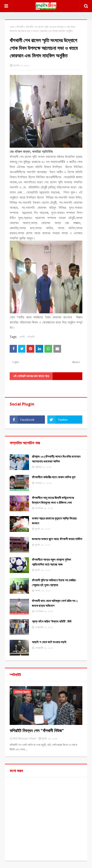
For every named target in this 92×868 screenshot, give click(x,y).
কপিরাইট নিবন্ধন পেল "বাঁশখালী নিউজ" (37, 730)
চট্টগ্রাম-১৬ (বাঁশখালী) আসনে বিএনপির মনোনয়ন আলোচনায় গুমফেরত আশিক (56, 459)
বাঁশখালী (20, 27)
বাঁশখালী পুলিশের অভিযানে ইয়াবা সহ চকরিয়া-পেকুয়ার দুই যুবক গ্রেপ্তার (54, 583)
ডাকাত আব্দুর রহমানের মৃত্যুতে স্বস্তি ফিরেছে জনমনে (54, 521)
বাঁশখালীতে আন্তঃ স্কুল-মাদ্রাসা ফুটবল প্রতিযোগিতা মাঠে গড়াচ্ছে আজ (51, 562)
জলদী (22, 337)
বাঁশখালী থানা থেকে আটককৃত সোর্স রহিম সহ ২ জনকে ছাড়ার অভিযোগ (55, 603)
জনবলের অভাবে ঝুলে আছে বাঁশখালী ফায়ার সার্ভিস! (57, 539)
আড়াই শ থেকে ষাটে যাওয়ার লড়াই (49, 642)
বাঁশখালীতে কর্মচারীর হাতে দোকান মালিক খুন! (54, 477)
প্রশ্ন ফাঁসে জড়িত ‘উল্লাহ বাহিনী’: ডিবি (52, 621)
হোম (12, 27)
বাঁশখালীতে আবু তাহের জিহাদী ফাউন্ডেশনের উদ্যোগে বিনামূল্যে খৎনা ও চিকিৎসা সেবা (53, 500)
